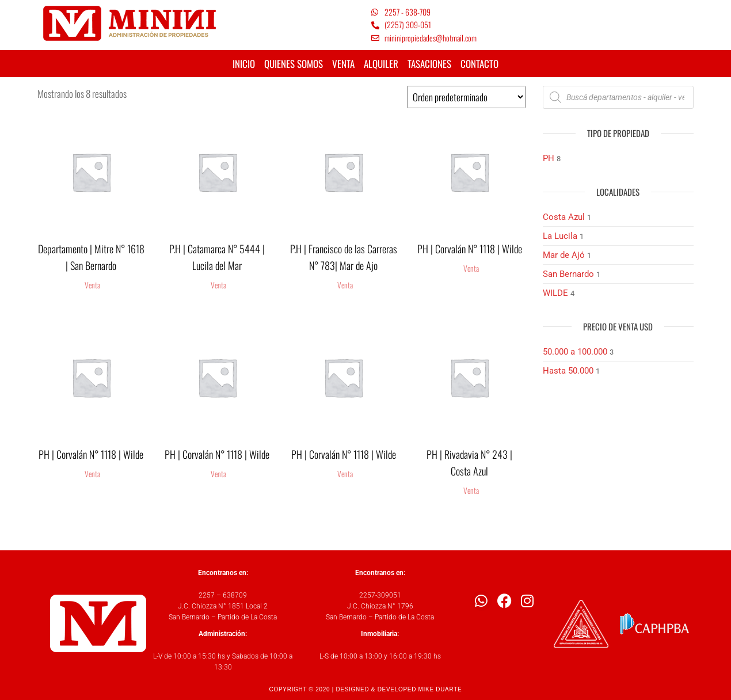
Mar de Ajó (564, 255)
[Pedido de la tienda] (466, 97)
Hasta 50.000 (568, 371)
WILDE (555, 293)
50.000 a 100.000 (575, 352)
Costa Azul (564, 217)
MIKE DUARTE (440, 689)
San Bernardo (568, 274)
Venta (92, 285)
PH (549, 158)
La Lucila (560, 236)
